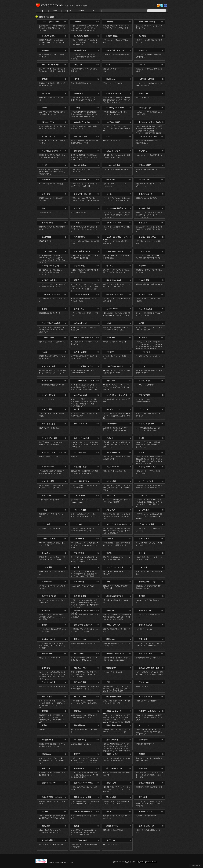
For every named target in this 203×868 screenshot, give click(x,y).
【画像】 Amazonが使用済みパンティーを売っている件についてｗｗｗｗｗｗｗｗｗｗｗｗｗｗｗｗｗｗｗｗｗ (85, 760)
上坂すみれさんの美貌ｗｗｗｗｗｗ (116, 169)
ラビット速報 (47, 567)
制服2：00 (110, 610)
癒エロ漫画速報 (112, 740)
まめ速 (44, 309)
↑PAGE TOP (196, 865)
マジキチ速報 (79, 553)
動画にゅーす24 (145, 610)
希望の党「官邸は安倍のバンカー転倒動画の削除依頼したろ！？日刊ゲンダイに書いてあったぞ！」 (117, 100)
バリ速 (44, 510)
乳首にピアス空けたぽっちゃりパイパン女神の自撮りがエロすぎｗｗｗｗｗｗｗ (117, 516)
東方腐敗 (45, 711)
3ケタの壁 (143, 36)
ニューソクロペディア (147, 467)
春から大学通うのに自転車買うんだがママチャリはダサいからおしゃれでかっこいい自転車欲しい (117, 531)
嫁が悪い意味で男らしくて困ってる (148, 658)
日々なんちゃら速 (48, 682)
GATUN (45, 79)
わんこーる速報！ (81, 352)
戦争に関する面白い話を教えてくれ (116, 830)
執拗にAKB (111, 639)
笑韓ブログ (46, 768)
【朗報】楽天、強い (46, 241)
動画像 (44, 625)
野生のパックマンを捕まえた (49, 428)
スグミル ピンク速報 (50, 438)
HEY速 (77, 79)
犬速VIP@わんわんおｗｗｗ (149, 711)
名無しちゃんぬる (146, 625)
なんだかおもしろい (49, 251)
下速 (108, 582)
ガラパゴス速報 (145, 395)
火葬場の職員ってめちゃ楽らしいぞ (83, 643)
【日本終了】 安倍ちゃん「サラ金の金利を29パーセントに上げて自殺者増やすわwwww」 (117, 488)
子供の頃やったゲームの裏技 (113, 83)
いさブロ (110, 136)
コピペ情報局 (111, 424)
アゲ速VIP (110, 352)
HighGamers (111, 79)
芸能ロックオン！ (113, 783)
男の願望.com (79, 725)
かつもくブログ (145, 180)
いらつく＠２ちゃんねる (148, 136)
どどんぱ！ (143, 223)
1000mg (110, 22)
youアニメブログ (113, 122)
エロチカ (142, 366)
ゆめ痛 (141, 323)
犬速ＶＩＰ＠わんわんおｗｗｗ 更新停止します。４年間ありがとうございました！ (149, 717)
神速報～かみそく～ (114, 754)
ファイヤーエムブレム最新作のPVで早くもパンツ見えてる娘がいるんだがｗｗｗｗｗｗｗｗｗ (117, 215)
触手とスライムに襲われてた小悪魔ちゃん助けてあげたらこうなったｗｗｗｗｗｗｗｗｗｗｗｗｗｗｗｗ (149, 215)
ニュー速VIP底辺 (48, 481)
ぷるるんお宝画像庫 (82, 294)
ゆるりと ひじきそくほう (84, 338)
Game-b (142, 65)
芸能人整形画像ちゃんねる (52, 797)
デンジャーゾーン (81, 452)
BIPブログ (78, 65)
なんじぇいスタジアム (147, 237)
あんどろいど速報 (81, 136)
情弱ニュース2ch (81, 668)
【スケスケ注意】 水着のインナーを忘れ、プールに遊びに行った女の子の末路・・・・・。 (117, 416)
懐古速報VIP (111, 668)
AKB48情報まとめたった (116, 50)
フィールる (78, 524)
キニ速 (77, 409)
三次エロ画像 (79, 582)
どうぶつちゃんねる (114, 223)
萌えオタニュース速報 (82, 797)
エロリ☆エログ (48, 381)
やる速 (109, 323)
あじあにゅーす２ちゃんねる (150, 122)
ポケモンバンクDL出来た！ (48, 399)
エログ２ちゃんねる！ (115, 366)
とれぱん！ (78, 223)
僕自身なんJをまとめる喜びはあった (83, 612)
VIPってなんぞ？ (145, 108)
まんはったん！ (80, 309)
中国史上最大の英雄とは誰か (49, 500)
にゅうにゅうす (145, 251)
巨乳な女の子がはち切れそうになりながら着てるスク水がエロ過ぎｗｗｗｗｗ (84, 229)
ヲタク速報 (143, 567)
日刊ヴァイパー (145, 682)
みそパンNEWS (112, 309)
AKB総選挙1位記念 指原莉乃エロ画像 (52, 385)
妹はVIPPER (79, 654)
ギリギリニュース (113, 409)
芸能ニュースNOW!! (49, 783)
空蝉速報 (142, 754)
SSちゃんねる (144, 93)
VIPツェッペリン (48, 122)
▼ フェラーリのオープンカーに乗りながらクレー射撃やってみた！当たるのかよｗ (52, 760)
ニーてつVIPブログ (146, 481)
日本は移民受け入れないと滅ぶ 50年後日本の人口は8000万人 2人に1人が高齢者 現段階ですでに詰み (117, 689)
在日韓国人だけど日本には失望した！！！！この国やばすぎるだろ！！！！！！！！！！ (50, 272)
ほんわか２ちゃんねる (115, 294)
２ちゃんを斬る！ (48, 840)
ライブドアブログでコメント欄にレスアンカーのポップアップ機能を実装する (117, 200)
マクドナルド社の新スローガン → (149, 816)
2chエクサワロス (48, 36)
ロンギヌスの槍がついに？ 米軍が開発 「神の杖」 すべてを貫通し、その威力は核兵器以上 (84, 444)
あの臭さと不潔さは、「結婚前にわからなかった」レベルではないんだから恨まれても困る (84, 157)
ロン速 (77, 567)
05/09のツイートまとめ (144, 629)
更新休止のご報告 (142, 686)
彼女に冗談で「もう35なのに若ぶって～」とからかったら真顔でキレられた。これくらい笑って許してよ (84, 832)
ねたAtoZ (142, 266)
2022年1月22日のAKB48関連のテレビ (116, 54)
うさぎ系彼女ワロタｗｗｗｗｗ (49, 528)
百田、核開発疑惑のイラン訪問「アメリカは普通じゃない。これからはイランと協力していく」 (84, 674)
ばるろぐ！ (78, 280)
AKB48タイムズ (80, 50)
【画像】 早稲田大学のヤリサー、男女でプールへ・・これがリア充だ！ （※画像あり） (117, 789)
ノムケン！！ (144, 496)
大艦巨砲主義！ (48, 654)
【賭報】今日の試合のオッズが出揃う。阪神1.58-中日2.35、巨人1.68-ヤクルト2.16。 (52, 42)
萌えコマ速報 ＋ (113, 797)
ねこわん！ (111, 266)
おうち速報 (78, 151)
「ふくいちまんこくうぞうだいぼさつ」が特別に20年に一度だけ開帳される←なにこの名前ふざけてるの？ (84, 574)
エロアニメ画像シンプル (83, 366)
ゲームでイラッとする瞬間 (145, 385)
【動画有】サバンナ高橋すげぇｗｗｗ (149, 701)
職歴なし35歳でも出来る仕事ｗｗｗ (51, 844)
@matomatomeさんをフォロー (125, 862)
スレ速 (141, 438)
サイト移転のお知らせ (79, 212)
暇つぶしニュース (81, 697)
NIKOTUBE (46, 93)
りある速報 (111, 338)
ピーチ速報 (46, 524)
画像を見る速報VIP (114, 725)
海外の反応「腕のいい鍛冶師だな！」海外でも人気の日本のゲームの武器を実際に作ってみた (52, 172)
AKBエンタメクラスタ (50, 65)
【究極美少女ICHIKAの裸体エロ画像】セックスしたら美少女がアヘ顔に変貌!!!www (149, 516)
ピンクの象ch (144, 510)
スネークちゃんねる (82, 438)
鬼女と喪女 (46, 826)
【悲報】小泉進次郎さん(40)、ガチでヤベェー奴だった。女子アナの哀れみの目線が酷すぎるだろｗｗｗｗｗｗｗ (85, 28)
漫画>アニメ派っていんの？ (48, 457)
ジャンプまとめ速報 (146, 424)
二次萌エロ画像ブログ (115, 596)
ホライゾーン (144, 539)
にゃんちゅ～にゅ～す (115, 251)
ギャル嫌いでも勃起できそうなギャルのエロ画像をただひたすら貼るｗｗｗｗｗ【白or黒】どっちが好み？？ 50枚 (84, 387)
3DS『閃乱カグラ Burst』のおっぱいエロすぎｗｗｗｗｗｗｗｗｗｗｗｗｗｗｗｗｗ (84, 545)
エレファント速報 (48, 366)
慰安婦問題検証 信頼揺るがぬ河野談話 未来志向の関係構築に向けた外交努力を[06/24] (52, 28)
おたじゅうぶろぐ (113, 151)
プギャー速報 (79, 539)
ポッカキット (47, 553)
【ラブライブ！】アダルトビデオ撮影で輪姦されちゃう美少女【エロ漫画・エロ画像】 (149, 804)
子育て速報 (46, 668)
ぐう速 (109, 194)
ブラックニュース (48, 539)
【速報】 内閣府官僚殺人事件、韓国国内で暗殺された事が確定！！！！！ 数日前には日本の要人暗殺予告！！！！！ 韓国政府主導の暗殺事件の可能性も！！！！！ (149, 131)
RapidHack (78, 93)
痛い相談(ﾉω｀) (80, 740)
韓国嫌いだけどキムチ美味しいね (115, 342)
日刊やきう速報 (80, 682)
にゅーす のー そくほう (51, 266)
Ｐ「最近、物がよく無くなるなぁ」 (148, 356)
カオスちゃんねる (81, 395)
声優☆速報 (143, 639)
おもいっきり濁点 (113, 165)
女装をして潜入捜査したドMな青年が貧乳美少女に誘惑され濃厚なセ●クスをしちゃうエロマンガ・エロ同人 (117, 617)
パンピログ (111, 510)
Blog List (68, 11)
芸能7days (143, 768)
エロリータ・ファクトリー (84, 381)
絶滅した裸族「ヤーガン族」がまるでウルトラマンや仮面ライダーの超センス (149, 229)
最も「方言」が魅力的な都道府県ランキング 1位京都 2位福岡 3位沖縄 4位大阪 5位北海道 (85, 559)
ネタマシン (111, 496)
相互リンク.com (68, 863)
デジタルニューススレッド (52, 452)
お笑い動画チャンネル (82, 180)
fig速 (108, 65)
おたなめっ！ (144, 151)
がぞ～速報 (46, 194)
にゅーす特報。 (80, 266)
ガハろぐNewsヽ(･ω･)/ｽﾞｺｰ (117, 395)
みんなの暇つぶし (81, 323)
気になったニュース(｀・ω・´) (114, 712)
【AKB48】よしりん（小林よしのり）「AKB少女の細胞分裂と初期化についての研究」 (84, 57)
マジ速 (109, 553)
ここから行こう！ (146, 194)
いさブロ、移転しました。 (113, 141)
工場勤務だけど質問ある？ (145, 744)
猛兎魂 (44, 725)
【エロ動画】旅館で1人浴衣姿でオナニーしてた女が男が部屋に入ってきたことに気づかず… (52, 330)
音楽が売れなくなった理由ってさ (115, 471)
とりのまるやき (48, 223)
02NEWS (77, 22)
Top (42, 11)
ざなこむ (45, 208)
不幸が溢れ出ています (147, 582)
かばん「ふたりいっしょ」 (145, 98)
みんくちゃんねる (146, 309)
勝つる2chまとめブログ (83, 625)
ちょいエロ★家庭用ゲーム (117, 208)
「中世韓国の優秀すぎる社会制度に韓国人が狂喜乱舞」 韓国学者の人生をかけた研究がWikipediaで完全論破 (84, 114)
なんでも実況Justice (82, 251)
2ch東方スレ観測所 (81, 36)
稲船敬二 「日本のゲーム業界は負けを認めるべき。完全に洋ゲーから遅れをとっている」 (149, 444)
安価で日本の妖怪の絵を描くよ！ (50, 313)
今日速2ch (46, 610)
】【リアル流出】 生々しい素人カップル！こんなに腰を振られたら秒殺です (117, 128)
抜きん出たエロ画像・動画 (149, 668)
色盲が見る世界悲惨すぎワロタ (82, 83)
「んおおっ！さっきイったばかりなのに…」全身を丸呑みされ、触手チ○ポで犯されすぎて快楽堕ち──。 (85, 775)
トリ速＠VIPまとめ (114, 452)
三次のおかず (47, 582)
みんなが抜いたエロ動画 (51, 323)
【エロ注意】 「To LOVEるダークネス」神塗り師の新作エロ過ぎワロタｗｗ (149, 258)
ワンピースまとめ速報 (115, 567)
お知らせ (74, 457)
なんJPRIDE (46, 237)
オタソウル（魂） (146, 381)
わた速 (44, 352)
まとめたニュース (146, 294)
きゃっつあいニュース (82, 194)
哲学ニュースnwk (81, 639)
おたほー (45, 165)
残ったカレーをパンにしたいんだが (51, 184)
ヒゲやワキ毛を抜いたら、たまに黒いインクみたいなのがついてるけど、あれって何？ (52, 646)
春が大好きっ (47, 697)
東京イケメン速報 (146, 697)
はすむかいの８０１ (49, 280)
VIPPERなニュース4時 (115, 108)
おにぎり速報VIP (80, 165)
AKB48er (45, 50)
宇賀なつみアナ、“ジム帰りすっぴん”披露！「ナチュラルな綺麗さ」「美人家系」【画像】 (149, 775)
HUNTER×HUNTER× (147, 79)
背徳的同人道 (79, 768)
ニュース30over (113, 467)
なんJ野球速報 (80, 237)
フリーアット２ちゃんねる (117, 524)
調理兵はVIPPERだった (83, 812)
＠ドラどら (111, 840)
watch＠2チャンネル (82, 122)
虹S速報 (45, 812)
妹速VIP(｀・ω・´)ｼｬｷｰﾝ (116, 654)
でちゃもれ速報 (145, 208)
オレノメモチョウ (48, 395)
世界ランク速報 (80, 596)
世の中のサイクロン (49, 596)
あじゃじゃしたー (48, 136)
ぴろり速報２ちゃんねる (51, 294)
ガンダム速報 (47, 409)
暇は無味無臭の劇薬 (114, 697)
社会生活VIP (144, 740)
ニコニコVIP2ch (48, 467)
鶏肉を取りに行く (113, 826)
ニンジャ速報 (111, 481)
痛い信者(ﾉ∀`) (47, 740)
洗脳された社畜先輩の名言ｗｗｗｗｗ (149, 284)
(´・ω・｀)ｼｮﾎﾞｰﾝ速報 (50, 22)
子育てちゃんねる (146, 654)
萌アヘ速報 (143, 797)
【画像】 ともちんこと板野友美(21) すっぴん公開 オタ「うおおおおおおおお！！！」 (117, 444)
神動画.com (46, 754)
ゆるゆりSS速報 (48, 338)
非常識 (109, 812)
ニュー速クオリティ (82, 481)
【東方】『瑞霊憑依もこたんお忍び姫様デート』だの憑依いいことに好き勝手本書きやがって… (84, 42)
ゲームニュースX (81, 424)
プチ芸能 (110, 539)
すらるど (77, 208)
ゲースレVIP (144, 409)
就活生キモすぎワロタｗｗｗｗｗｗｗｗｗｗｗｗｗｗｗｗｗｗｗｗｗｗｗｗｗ (149, 488)
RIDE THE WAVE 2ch (115, 93)
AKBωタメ (143, 50)
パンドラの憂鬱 (80, 510)
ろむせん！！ (144, 338)
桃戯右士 (77, 711)
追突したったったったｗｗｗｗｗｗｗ (52, 686)
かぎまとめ (111, 180)
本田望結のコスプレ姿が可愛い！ (147, 198)
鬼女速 (77, 826)
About (55, 11)
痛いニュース (144, 725)
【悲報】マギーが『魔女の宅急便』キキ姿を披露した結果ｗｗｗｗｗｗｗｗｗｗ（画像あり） (52, 617)
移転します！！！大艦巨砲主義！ (50, 658)
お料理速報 (46, 180)
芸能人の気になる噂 (146, 783)
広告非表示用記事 (45, 212)
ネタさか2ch (46, 496)
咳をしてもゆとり (48, 639)
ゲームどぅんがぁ (48, 424)
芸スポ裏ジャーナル (114, 768)
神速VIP (77, 754)
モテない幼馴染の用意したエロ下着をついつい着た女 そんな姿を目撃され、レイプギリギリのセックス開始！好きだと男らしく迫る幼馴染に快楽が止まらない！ (117, 748)
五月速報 (142, 596)
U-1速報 (77, 108)
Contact (81, 11)
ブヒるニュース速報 (146, 524)
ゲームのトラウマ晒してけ (113, 672)
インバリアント (145, 352)
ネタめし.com (79, 496)
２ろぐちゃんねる (81, 840)
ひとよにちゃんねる (114, 280)
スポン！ (110, 438)
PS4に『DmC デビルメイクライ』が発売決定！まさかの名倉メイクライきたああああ (117, 387)
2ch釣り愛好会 (112, 36)
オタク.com (111, 381)
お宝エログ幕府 (145, 165)
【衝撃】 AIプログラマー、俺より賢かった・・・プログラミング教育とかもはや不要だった (149, 732)
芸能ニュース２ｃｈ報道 (83, 783)
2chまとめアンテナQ (147, 22)
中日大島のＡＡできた (111, 844)
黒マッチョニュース (146, 826)
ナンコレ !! (143, 452)
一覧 (65, 22)
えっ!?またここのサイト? (51, 151)
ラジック (142, 553)
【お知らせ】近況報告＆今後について (52, 342)
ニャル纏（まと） (81, 467)
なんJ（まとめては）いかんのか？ (115, 238)
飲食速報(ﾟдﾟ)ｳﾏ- (145, 812)
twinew (44, 108)
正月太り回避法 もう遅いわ (81, 744)
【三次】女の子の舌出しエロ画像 (83, 586)
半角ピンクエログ (113, 625)
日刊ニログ (111, 682)
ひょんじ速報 (144, 280)
